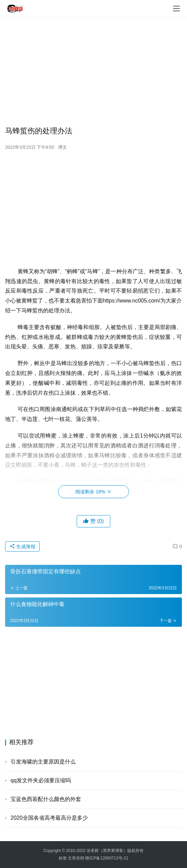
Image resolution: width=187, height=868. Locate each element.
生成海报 (22, 546)
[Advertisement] (93, 71)
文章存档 (76, 858)
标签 (63, 858)
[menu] (176, 9)
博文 (62, 147)
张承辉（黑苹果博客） (107, 851)
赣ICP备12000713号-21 (107, 858)
